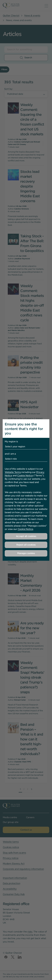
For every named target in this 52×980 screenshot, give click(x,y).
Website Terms (13, 472)
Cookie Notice (25, 476)
